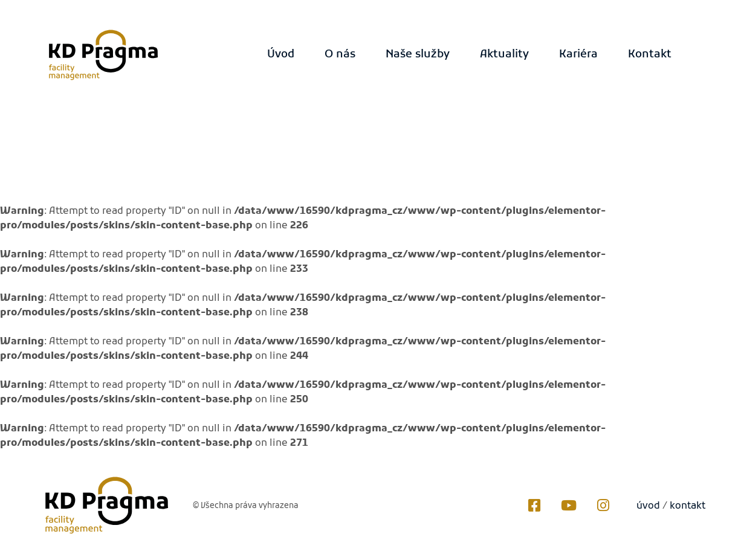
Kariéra (578, 55)
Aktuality (504, 55)
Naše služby (418, 55)
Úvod (281, 55)
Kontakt (650, 55)
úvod (648, 506)
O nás (340, 55)
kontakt (687, 506)
